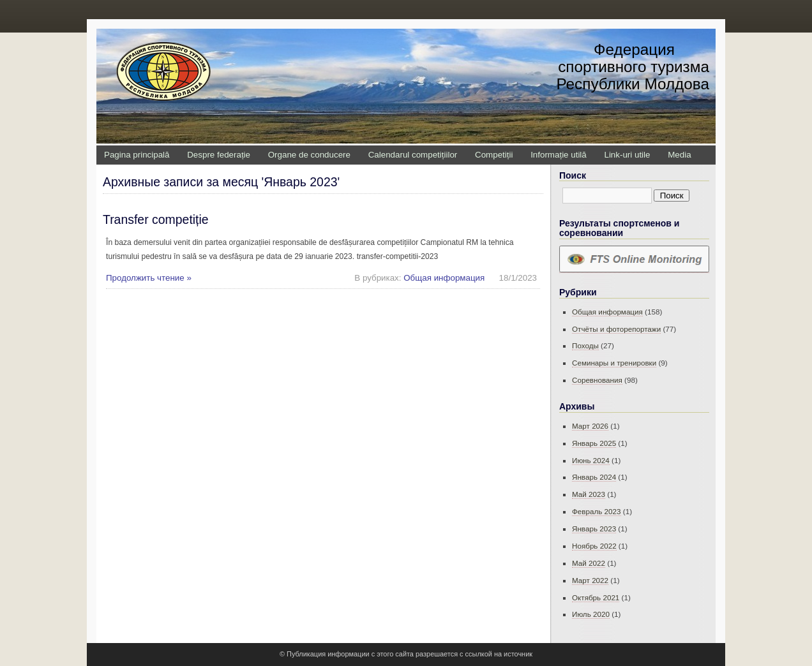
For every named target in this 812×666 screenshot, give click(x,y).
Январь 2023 (594, 529)
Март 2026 (590, 426)
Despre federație (219, 155)
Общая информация (444, 278)
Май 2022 (589, 563)
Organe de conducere (309, 155)
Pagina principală (137, 155)
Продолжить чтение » (149, 278)
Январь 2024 (594, 477)
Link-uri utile (627, 155)
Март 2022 (590, 580)
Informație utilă (559, 155)
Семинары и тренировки (614, 363)
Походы (585, 345)
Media (679, 155)
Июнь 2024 (591, 460)
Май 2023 (589, 494)
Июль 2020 (591, 614)
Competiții (494, 155)
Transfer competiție (156, 219)
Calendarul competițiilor (413, 155)
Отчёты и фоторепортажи (616, 329)
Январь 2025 (594, 443)
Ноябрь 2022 (594, 546)
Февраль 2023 (597, 511)
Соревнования (597, 380)
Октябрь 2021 (596, 597)
